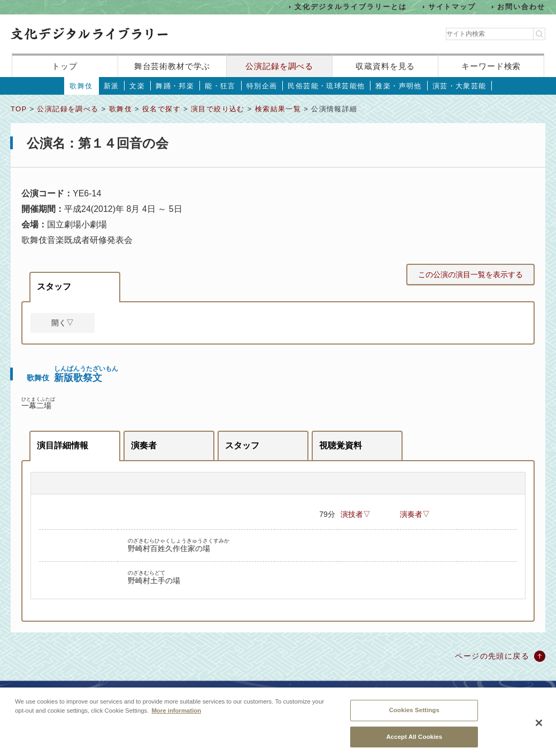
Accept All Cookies (414, 743)
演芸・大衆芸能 (460, 86)
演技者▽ (356, 514)
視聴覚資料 (341, 445)
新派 (111, 86)
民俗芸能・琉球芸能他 (326, 86)
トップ (65, 66)
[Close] (539, 729)
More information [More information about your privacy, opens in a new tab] (176, 716)
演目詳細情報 (63, 445)
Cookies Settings (414, 716)
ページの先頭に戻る (492, 656)
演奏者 (144, 445)
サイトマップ (452, 7)
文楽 (137, 86)
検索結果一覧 (278, 109)
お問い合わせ (521, 7)
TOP (19, 109)
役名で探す (161, 109)
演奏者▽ (415, 514)
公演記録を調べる (279, 66)
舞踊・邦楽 (175, 86)
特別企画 (262, 86)
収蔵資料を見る (385, 66)
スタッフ (54, 287)
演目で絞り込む (218, 109)
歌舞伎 (81, 86)
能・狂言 (220, 86)
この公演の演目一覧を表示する (470, 274)
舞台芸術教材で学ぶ (172, 66)
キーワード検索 (491, 66)
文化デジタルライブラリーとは (350, 7)
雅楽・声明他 (398, 86)
